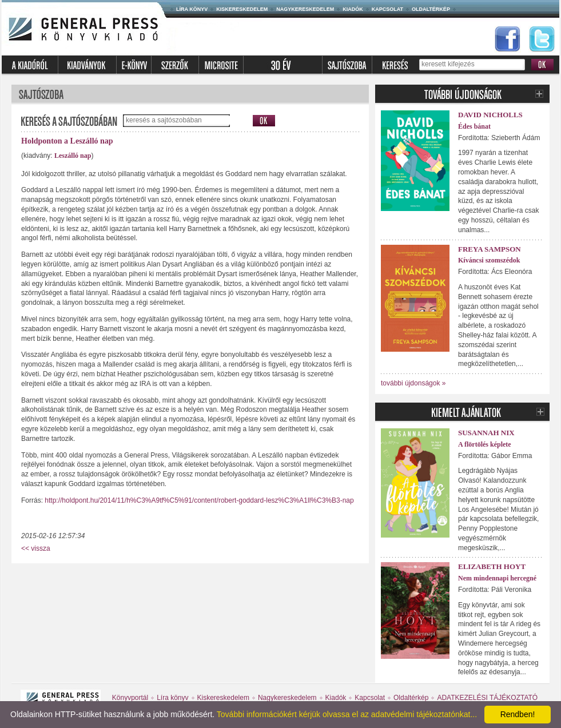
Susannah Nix (486, 433)
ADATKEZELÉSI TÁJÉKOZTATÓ (487, 698)
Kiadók (353, 9)
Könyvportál (130, 698)
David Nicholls (490, 115)
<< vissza (36, 548)
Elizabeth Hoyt (492, 566)
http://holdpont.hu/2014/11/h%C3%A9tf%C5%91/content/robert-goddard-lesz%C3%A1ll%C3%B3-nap (199, 500)
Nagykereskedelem (305, 9)
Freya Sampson (490, 249)
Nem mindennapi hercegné (497, 578)
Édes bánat (474, 126)
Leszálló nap (73, 156)
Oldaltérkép (431, 9)
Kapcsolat (387, 9)
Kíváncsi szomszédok (489, 260)
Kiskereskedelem (242, 9)
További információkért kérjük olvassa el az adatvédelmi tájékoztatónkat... (347, 714)
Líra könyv (192, 9)
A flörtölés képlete (485, 444)
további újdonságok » (413, 383)
